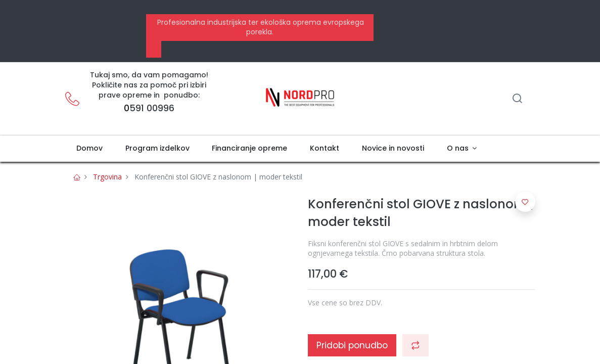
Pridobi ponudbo (352, 345)
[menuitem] (90, 149)
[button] (416, 345)
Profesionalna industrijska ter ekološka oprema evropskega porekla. (260, 27)
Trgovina (107, 177)
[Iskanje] (517, 99)
